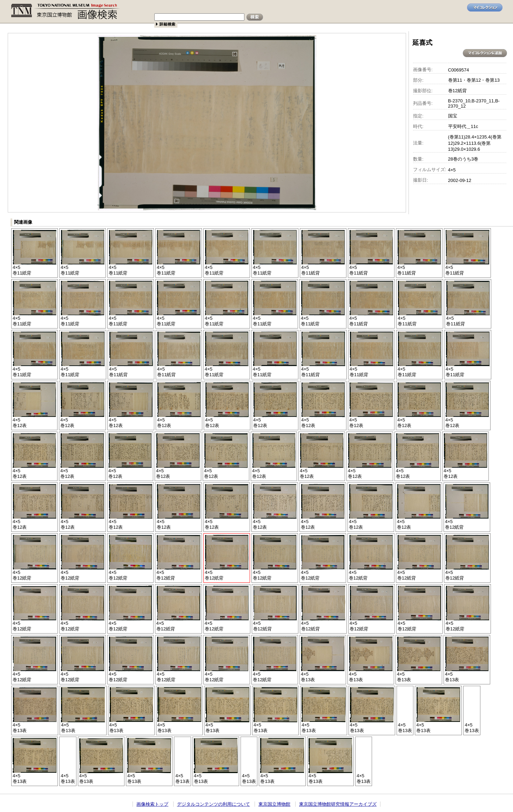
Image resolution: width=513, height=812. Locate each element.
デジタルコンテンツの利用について (214, 804)
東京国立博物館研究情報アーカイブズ (338, 804)
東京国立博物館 (274, 804)
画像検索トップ (152, 804)
